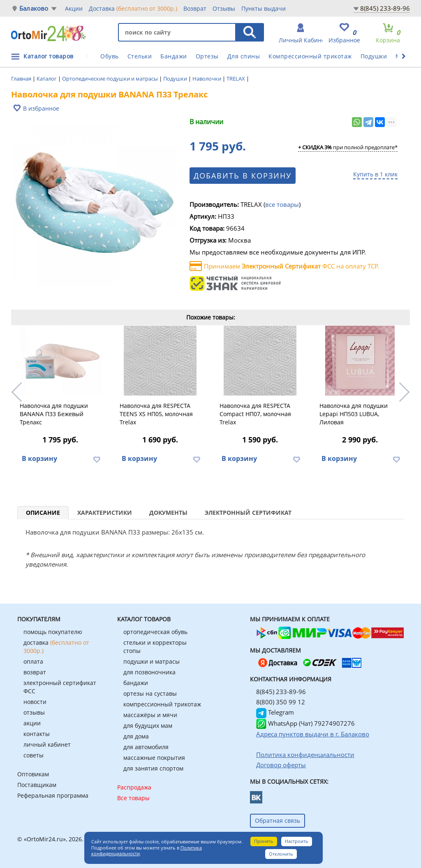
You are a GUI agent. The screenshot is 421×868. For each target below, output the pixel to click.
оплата (33, 661)
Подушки (374, 56)
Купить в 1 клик (375, 174)
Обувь (110, 56)
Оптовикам (33, 774)
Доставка (133, 8)
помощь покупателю (53, 632)
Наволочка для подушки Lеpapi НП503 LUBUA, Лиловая (354, 414)
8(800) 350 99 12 (281, 702)
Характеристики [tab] (105, 513)
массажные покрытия (154, 758)
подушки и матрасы (152, 661)
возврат (35, 672)
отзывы (34, 712)
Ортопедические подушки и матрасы (111, 79)
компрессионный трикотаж (162, 704)
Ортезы (207, 56)
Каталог (47, 79)
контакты (37, 734)
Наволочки (207, 79)
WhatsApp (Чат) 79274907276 (305, 723)
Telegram (275, 712)
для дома (136, 736)
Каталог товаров (49, 56)
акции (32, 723)
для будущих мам (148, 726)
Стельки (140, 56)
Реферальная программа (53, 795)
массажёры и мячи (150, 715)
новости (35, 702)
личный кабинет (47, 744)
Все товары (133, 798)
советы (34, 755)
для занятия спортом (153, 768)
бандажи (136, 683)
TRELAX (236, 79)
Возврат (195, 8)
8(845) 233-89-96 (385, 8)
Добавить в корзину (243, 176)
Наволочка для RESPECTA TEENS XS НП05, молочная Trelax (156, 414)
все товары (282, 204)
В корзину (39, 458)
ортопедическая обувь (155, 632)
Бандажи (174, 56)
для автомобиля (146, 747)
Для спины (244, 56)
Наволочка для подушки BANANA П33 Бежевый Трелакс (54, 414)
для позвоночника (149, 672)
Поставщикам (37, 785)
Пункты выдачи (264, 8)
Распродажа (134, 787)
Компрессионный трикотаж (310, 56)
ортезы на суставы (150, 693)
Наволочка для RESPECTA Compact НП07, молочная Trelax (255, 414)
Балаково (34, 8)
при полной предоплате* (348, 148)
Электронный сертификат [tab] (248, 513)
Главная (22, 79)
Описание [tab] (43, 513)
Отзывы (224, 8)
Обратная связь (278, 821)
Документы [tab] (168, 513)
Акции (74, 8)
